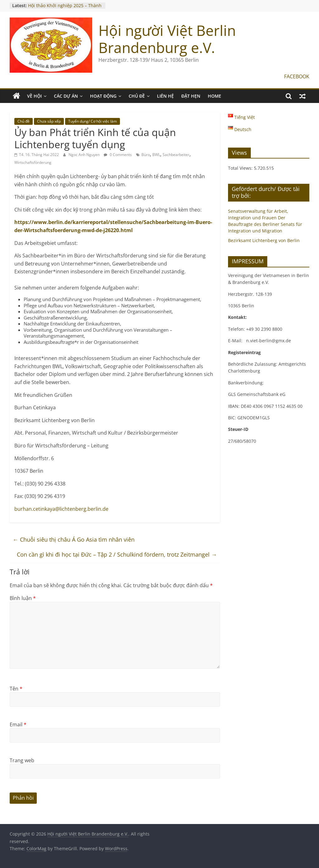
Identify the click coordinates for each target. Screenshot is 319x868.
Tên (16, 689)
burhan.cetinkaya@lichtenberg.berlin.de (61, 509)
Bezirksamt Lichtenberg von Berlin (264, 240)
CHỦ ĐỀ (137, 96)
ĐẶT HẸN (191, 96)
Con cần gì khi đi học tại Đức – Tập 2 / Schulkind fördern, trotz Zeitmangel (117, 554)
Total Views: (241, 168)
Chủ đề (24, 121)
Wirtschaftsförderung (33, 162)
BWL (156, 155)
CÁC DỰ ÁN (66, 96)
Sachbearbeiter (176, 155)
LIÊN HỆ (165, 96)
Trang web (22, 760)
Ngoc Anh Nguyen (85, 155)
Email (18, 724)
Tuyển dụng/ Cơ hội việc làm (93, 121)
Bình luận (23, 598)
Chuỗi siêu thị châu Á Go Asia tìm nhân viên (74, 539)
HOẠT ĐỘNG (103, 96)
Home (214, 96)
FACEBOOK (297, 76)
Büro (146, 155)
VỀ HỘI (34, 96)
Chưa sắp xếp (49, 121)
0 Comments (118, 155)
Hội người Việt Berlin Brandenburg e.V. (167, 39)
